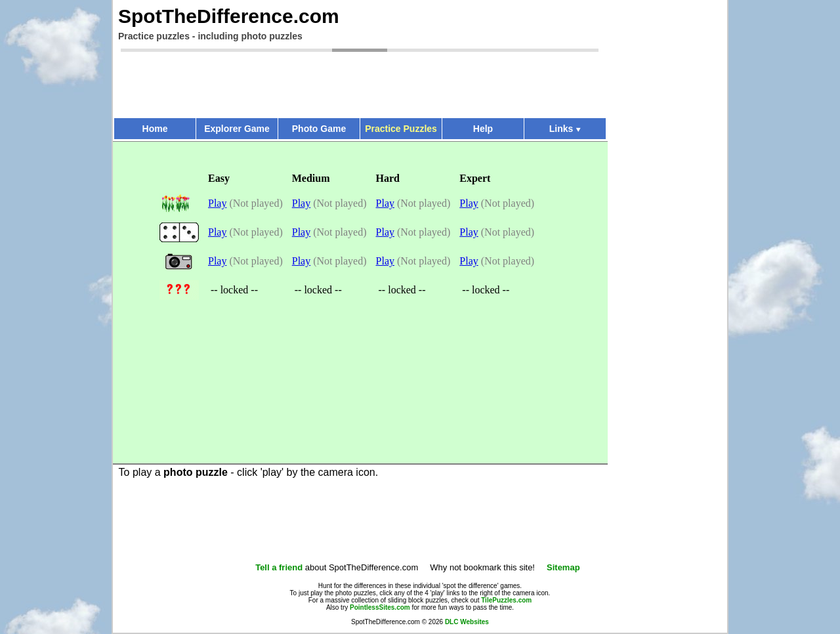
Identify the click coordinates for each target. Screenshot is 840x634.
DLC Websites (467, 622)
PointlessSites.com (380, 607)
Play (217, 203)
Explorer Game (237, 129)
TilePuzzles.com (506, 600)
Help (483, 129)
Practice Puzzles (401, 129)
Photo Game (319, 129)
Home (155, 129)
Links (565, 129)
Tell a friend (279, 567)
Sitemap (563, 567)
